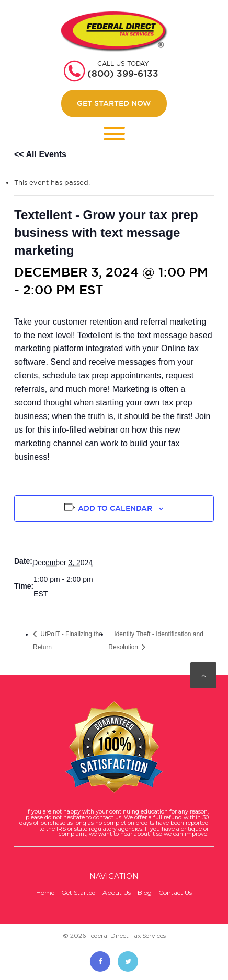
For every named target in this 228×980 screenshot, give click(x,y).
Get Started (78, 893)
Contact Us (175, 893)
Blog (145, 893)
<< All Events (40, 154)
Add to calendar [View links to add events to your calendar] (115, 508)
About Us (117, 893)
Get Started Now (114, 103)
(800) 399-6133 (123, 74)
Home (45, 893)
